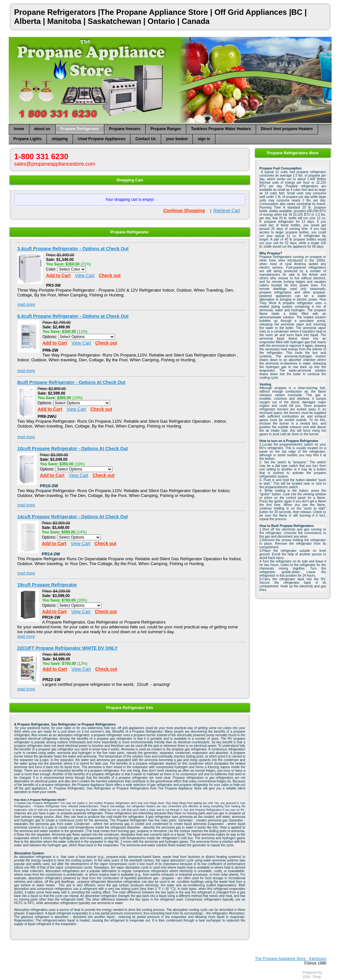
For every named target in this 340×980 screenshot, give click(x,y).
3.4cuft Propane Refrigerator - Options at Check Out (73, 249)
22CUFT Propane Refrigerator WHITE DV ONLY (68, 648)
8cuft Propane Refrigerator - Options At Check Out (72, 382)
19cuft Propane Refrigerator (47, 585)
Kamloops (318, 959)
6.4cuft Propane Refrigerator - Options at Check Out (73, 316)
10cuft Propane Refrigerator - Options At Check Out (73, 449)
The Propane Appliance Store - (282, 959)
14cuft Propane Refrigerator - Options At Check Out (73, 517)
